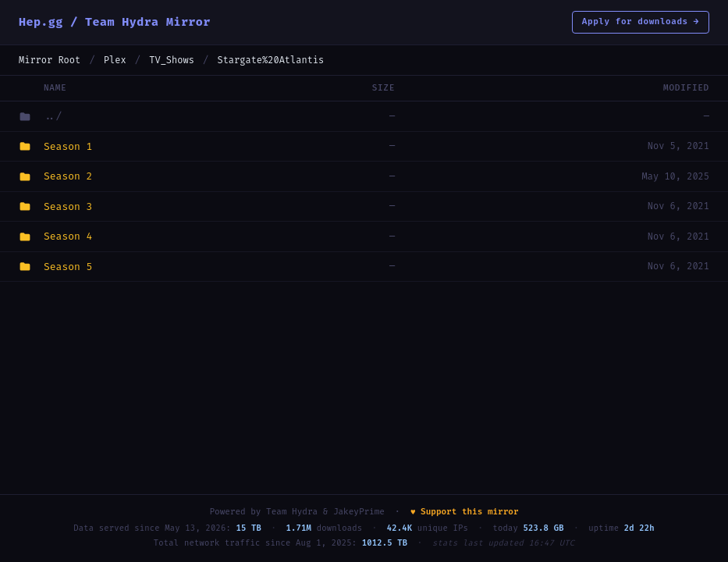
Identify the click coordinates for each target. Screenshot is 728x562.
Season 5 (68, 267)
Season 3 (68, 206)
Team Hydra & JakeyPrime (325, 512)
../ (53, 116)
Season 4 (68, 236)
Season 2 (68, 176)
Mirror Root (50, 60)
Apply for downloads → (641, 21)
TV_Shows (172, 60)
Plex (115, 60)
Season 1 (68, 146)
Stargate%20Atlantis (270, 60)
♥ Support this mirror (465, 512)
